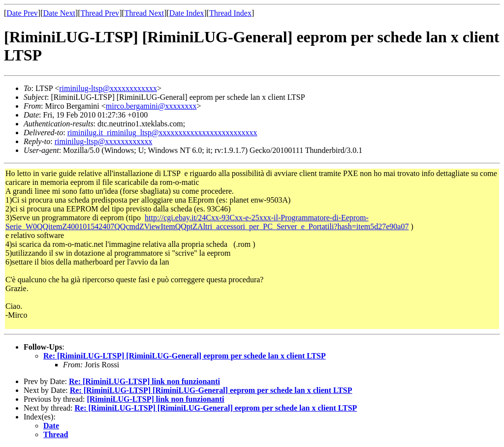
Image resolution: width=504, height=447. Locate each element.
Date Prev (22, 13)
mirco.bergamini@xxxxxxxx (151, 106)
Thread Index (230, 13)
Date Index (187, 13)
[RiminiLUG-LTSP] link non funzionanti (155, 399)
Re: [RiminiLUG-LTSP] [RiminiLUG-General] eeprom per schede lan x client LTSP (185, 356)
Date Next (59, 13)
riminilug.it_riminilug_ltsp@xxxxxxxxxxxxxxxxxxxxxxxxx (162, 133)
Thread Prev (100, 13)
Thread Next (144, 13)
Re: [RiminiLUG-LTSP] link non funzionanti (144, 381)
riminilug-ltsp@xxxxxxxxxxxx (108, 88)
